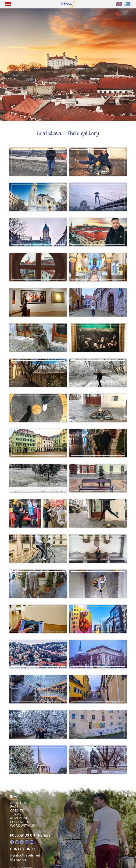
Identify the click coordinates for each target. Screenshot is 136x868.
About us (18, 803)
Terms (16, 814)
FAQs (14, 807)
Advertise (19, 818)
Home (67, 4)
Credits (17, 811)
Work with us (22, 826)
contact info (22, 849)
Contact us (21, 822)
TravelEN (21, 860)
